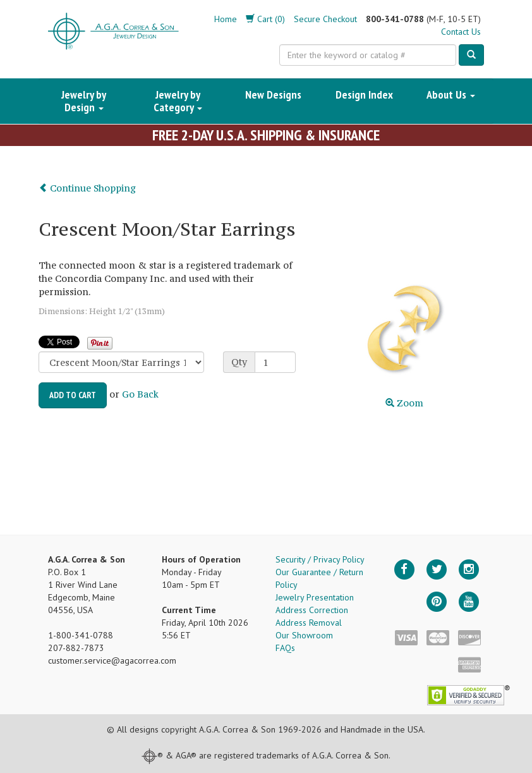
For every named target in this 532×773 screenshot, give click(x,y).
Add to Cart (73, 395)
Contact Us (461, 32)
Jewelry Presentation (315, 597)
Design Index (364, 94)
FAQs (285, 648)
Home (226, 19)
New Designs (273, 94)
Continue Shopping (87, 188)
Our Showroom (304, 635)
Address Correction (312, 610)
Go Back (140, 394)
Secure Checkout (325, 19)
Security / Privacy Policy (320, 559)
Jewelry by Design (84, 101)
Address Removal (309, 623)
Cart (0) (265, 19)
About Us (451, 94)
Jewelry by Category (178, 101)
